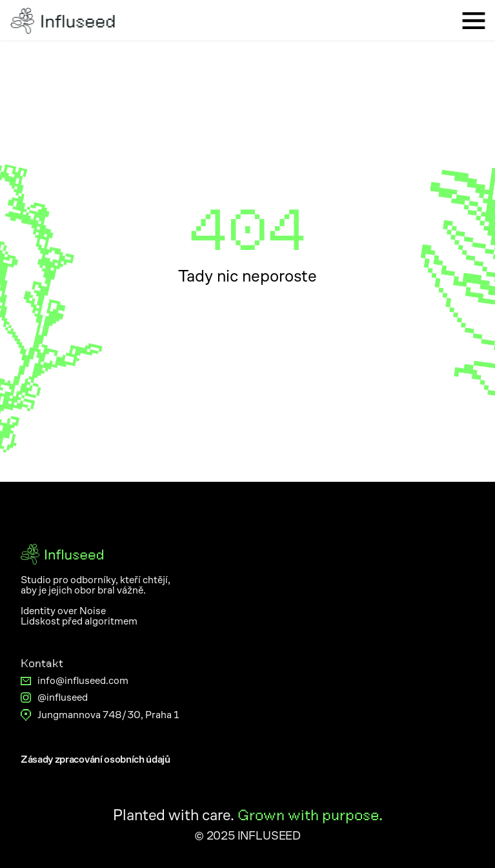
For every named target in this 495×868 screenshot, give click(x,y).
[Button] (96, 759)
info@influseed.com (83, 680)
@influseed (63, 697)
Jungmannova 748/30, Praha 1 (108, 715)
